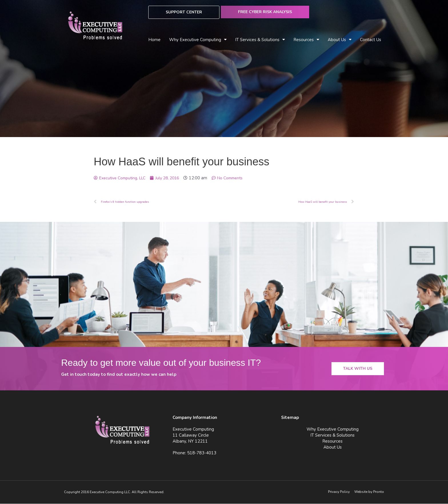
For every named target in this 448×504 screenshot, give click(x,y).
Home (154, 40)
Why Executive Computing (198, 40)
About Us (340, 40)
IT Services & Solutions (260, 40)
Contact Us (371, 40)
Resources (306, 40)
